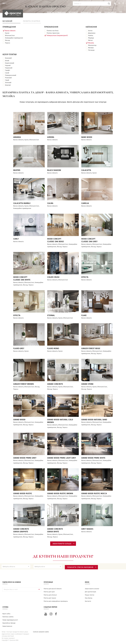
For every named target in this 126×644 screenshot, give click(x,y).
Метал (90, 40)
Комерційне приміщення (14, 38)
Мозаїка (91, 43)
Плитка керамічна (56, 13)
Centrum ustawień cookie (41, 632)
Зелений (8, 83)
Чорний (8, 65)
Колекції (73, 13)
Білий (7, 61)
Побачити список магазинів (82, 567)
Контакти (88, 601)
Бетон (90, 31)
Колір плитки (10, 54)
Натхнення (91, 27)
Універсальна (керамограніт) (57, 35)
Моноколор (92, 45)
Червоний (9, 68)
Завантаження (7, 626)
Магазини (86, 13)
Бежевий (8, 58)
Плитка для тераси (50, 598)
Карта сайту (6, 614)
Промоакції (110, 13)
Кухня (7, 33)
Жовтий (8, 85)
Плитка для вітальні (50, 595)
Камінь (91, 35)
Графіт (8, 70)
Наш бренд (89, 598)
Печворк (91, 50)
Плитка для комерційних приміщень (56, 601)
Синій (7, 73)
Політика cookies (8, 617)
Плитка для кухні (49, 592)
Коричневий (10, 63)
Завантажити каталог (92, 589)
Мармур (91, 38)
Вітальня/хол (10, 35)
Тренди (98, 13)
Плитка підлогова (53, 33)
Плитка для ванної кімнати (53, 589)
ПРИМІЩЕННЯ (9, 27)
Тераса (8, 43)
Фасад (7, 40)
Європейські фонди (9, 623)
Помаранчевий (11, 75)
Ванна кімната (10, 31)
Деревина (92, 33)
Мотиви (91, 48)
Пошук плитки (32, 21)
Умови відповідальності (10, 620)
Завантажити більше (63, 544)
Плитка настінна (53, 31)
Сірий (7, 80)
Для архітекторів (90, 592)
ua (5, 4)
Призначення (51, 27)
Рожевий (8, 78)
